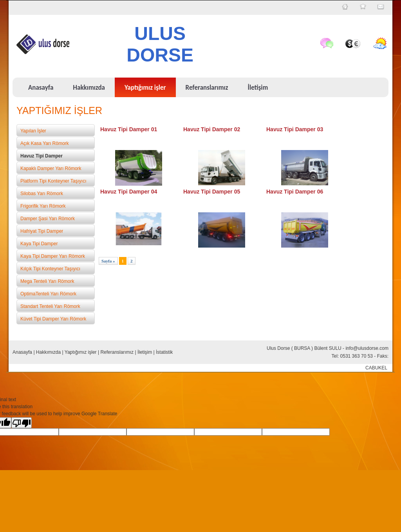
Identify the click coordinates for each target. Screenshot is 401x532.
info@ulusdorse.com (367, 348)
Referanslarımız (117, 352)
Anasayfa (22, 352)
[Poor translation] (22, 423)
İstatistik (164, 352)
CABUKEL (376, 368)
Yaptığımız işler (81, 352)
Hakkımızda (48, 352)
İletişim (145, 352)
